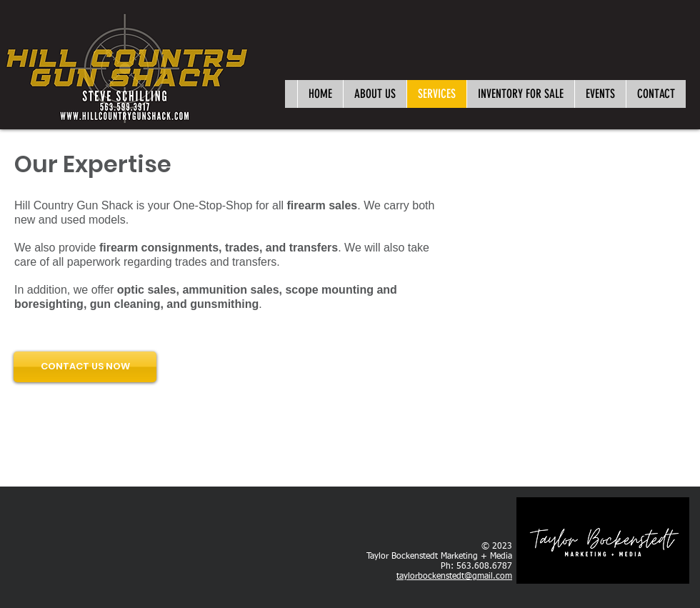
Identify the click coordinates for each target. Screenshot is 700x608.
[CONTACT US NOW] (85, 367)
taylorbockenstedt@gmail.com (454, 577)
